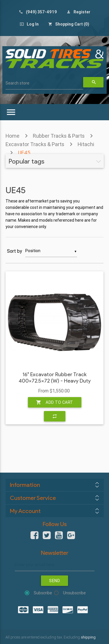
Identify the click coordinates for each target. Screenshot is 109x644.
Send (54, 581)
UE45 (24, 153)
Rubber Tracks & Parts (59, 136)
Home (12, 136)
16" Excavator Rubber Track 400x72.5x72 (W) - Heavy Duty (55, 378)
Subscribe (43, 593)
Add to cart (55, 402)
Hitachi (86, 144)
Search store (17, 83)
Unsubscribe (74, 593)
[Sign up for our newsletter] (55, 565)
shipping (88, 637)
